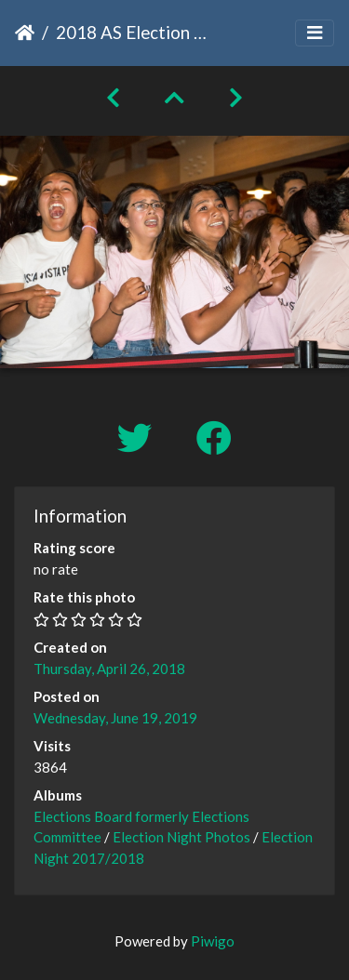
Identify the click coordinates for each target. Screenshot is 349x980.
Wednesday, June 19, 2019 (115, 718)
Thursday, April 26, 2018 (109, 669)
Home (25, 33)
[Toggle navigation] (315, 33)
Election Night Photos (181, 837)
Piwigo (213, 941)
